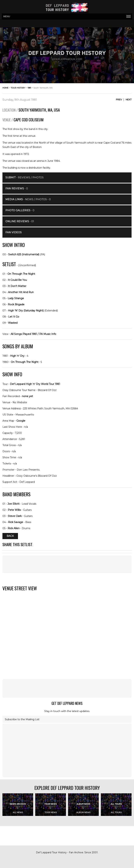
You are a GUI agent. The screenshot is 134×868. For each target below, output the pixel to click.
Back (10, 536)
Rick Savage (16, 522)
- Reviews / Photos (25, 177)
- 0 (17, 188)
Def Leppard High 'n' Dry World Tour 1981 (35, 384)
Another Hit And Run (21, 292)
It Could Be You (17, 280)
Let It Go (14, 317)
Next (129, 99)
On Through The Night (21, 274)
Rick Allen (14, 528)
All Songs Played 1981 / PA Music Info (33, 334)
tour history (18, 88)
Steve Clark (15, 516)
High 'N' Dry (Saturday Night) (26, 311)
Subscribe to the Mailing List (22, 719)
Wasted (13, 323)
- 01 (20, 221)
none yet (27, 396)
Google (21, 421)
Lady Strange (16, 298)
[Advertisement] (67, 564)
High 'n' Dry (17, 356)
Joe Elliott (14, 504)
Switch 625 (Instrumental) (24, 254)
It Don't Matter (17, 286)
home (5, 88)
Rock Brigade (16, 304)
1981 (29, 88)
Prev (119, 99)
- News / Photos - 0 (28, 199)
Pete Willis (14, 510)
